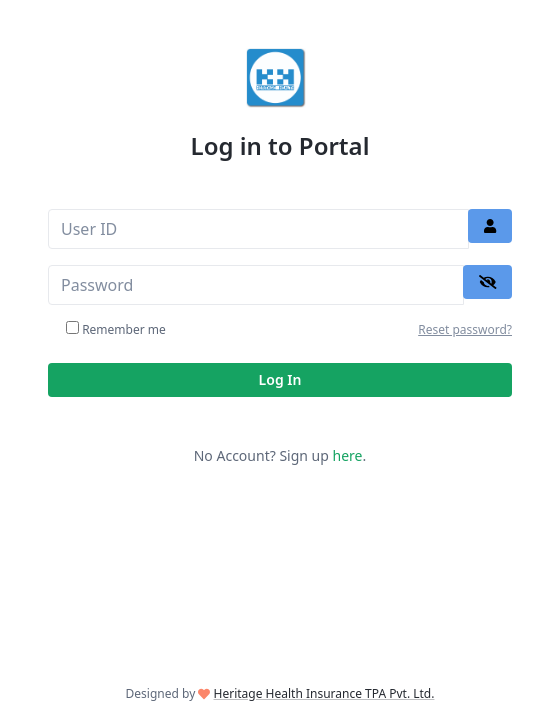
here (348, 455)
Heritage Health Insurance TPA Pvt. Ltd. (324, 693)
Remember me (124, 329)
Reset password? (465, 329)
